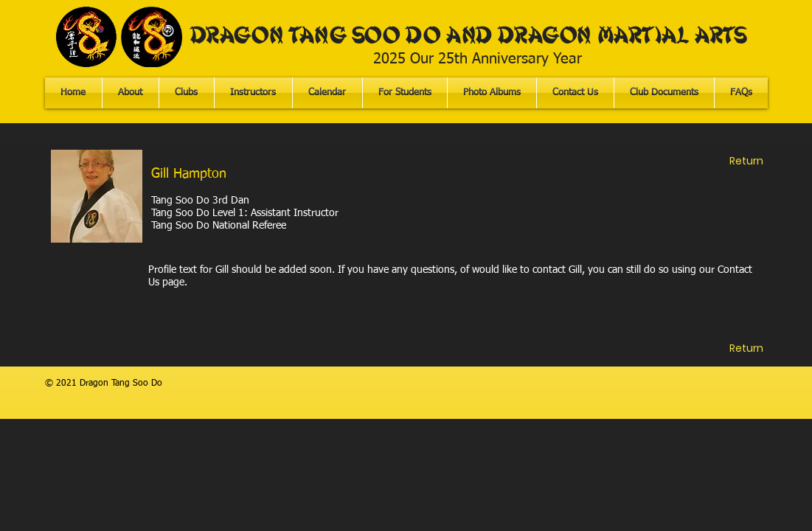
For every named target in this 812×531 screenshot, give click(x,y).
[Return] (746, 161)
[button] (405, 93)
